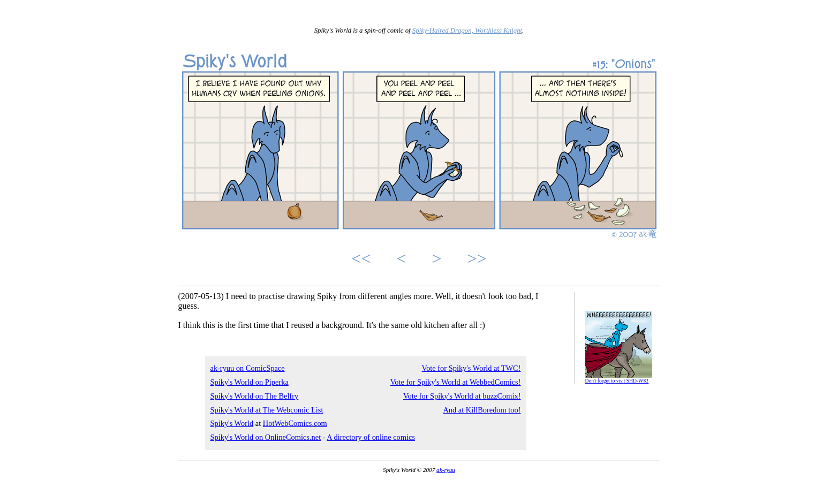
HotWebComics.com (295, 423)
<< (361, 258)
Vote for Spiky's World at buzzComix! (462, 396)
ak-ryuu (446, 470)
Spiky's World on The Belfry (255, 396)
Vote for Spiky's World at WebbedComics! (456, 382)
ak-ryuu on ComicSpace (248, 368)
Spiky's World (232, 423)
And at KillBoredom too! (482, 410)
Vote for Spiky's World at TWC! (471, 368)
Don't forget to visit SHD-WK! (617, 381)
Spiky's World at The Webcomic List (267, 410)
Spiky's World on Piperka (250, 382)
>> (477, 258)
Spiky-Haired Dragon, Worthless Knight (467, 30)
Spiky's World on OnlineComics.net (266, 437)
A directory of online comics (371, 437)
